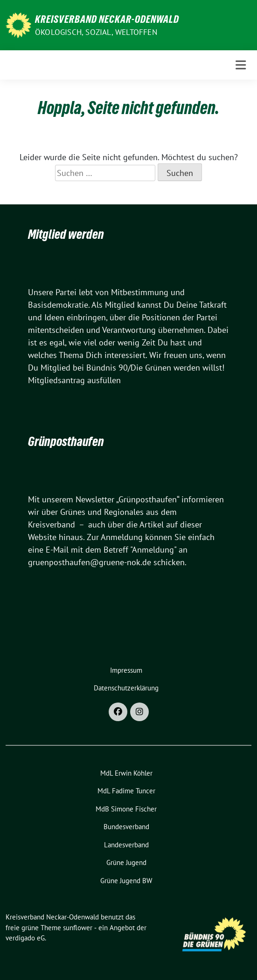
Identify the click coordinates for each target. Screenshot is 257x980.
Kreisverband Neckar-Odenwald (107, 19)
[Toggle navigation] (241, 65)
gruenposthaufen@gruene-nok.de (90, 562)
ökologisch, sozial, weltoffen (96, 32)
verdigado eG (25, 938)
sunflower (78, 928)
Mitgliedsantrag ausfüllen (74, 380)
